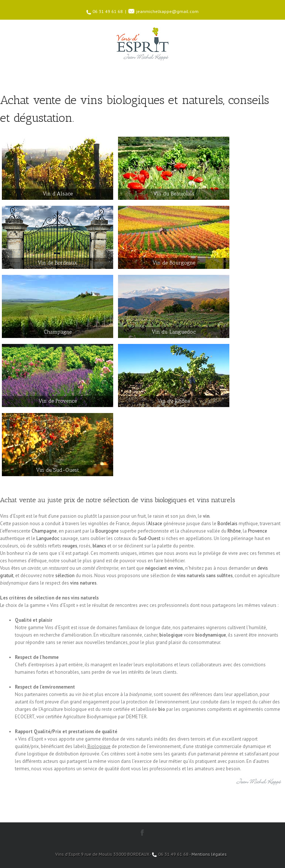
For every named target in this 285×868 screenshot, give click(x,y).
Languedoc (48, 538)
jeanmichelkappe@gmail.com (167, 11)
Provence (258, 531)
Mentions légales (209, 854)
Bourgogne (107, 531)
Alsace (155, 524)
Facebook (142, 833)
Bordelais (227, 524)
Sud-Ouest (149, 538)
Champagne (44, 531)
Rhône (234, 531)
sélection (65, 576)
